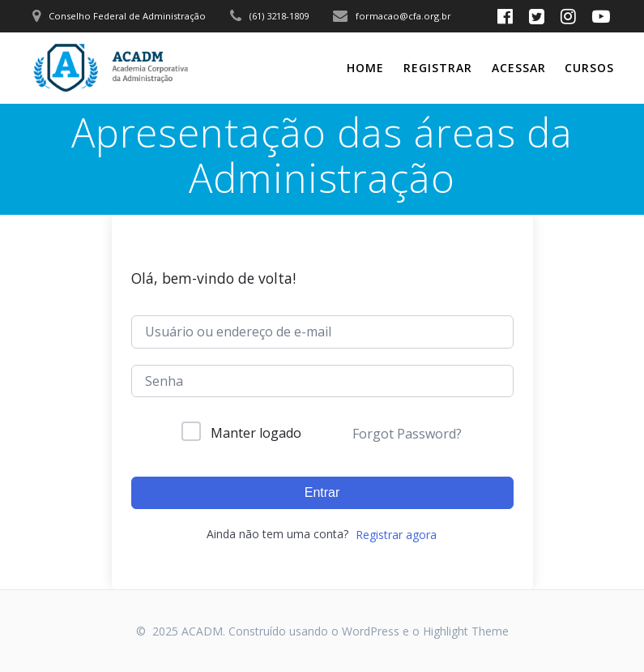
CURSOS (589, 68)
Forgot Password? (407, 434)
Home (365, 68)
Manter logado (256, 433)
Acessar (519, 68)
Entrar (322, 492)
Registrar (438, 68)
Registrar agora (396, 535)
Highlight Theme (466, 631)
